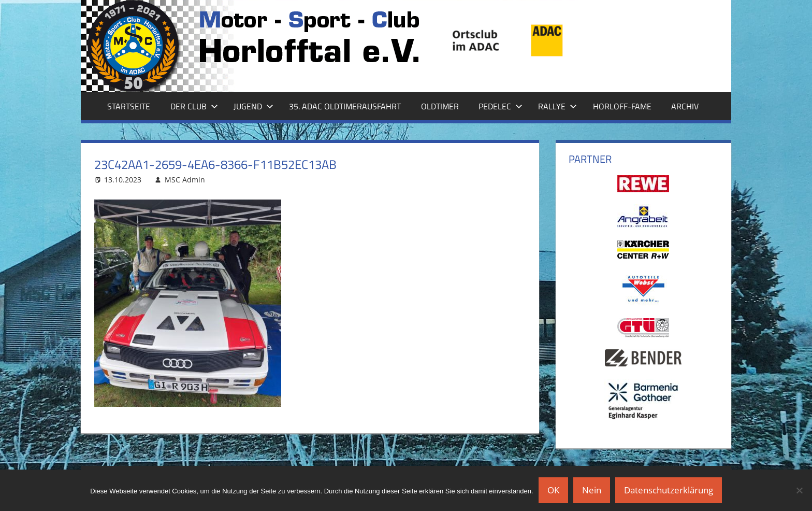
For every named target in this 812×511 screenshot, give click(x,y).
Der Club (194, 106)
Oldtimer (440, 106)
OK (553, 490)
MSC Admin (185, 180)
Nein (592, 490)
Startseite (129, 106)
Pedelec (501, 106)
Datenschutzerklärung (669, 490)
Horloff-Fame (622, 106)
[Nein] (799, 490)
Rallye (557, 106)
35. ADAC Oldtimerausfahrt (345, 106)
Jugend (253, 106)
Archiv (685, 106)
